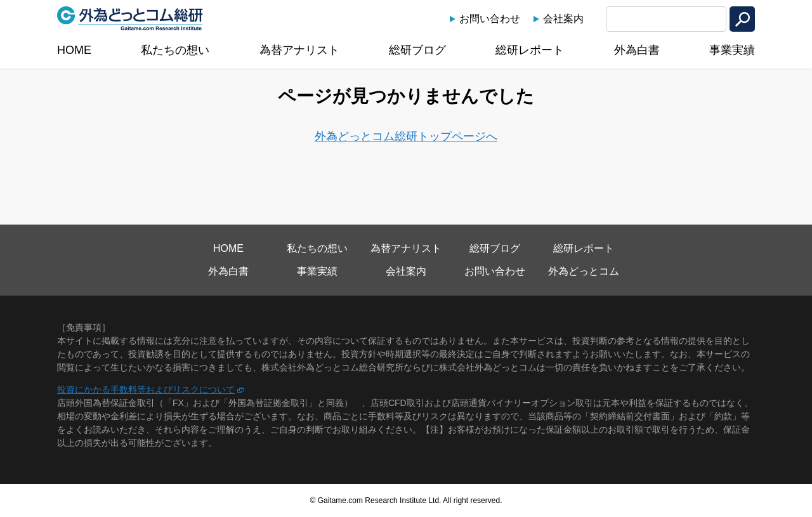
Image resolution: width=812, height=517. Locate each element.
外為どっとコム (584, 271)
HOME (74, 50)
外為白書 (637, 50)
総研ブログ (417, 50)
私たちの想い (175, 50)
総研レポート (530, 50)
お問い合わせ (490, 19)
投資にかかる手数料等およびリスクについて (146, 389)
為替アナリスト (299, 50)
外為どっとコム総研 (130, 18)
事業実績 (732, 50)
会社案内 (563, 19)
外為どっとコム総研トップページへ (406, 136)
